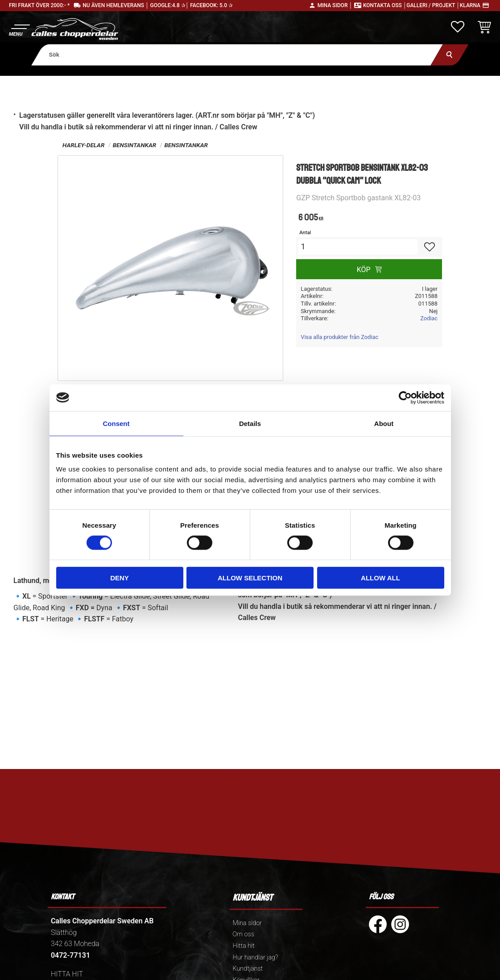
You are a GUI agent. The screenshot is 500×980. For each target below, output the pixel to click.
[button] (19, 29)
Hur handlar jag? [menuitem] (256, 957)
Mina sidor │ (335, 5)
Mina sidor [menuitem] (247, 923)
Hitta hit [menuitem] (244, 946)
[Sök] (449, 55)
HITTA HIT (67, 974)
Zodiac (429, 318)
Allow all (380, 578)
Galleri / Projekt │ (433, 5)
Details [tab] (250, 423)
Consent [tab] (116, 423)
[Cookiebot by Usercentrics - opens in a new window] (405, 397)
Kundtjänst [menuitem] (248, 969)
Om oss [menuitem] (244, 934)
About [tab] (384, 423)
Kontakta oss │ (385, 5)
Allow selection (250, 578)
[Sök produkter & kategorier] (237, 55)
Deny (120, 578)
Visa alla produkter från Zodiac (339, 337)
